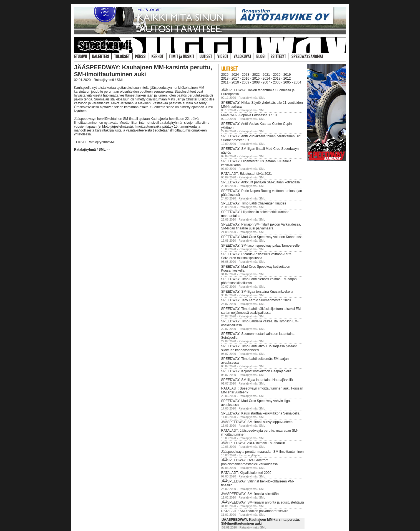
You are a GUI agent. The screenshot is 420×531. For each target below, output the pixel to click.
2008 (256, 82)
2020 (277, 75)
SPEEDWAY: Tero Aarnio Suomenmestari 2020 (256, 300)
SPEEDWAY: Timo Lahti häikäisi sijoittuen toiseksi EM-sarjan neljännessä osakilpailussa (262, 311)
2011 (225, 82)
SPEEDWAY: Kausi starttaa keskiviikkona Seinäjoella (260, 413)
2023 (246, 75)
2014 (266, 79)
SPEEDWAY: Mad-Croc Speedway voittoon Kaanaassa (262, 237)
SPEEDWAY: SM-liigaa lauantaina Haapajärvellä (257, 380)
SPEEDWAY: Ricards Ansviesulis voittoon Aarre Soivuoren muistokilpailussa (256, 256)
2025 (225, 75)
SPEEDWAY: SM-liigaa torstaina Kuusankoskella (257, 292)
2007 (266, 82)
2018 (225, 79)
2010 (235, 82)
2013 (277, 79)
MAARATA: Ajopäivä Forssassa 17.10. (250, 115)
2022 (256, 75)
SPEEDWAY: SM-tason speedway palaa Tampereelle (261, 246)
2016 (246, 79)
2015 (256, 79)
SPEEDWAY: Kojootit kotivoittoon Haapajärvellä (256, 371)
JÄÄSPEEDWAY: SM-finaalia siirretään (250, 494)
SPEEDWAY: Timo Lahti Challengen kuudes (254, 203)
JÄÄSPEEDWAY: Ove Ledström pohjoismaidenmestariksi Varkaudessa (250, 462)
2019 (287, 75)
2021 (266, 75)
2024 (235, 75)
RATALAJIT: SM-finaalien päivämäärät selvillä (255, 511)
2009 (246, 82)
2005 (287, 82)
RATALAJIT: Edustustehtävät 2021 (247, 174)
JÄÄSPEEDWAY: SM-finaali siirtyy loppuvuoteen (257, 422)
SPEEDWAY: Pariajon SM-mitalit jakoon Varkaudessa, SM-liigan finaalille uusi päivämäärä (261, 226)
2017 (235, 79)
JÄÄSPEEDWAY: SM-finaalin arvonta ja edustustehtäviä (263, 502)
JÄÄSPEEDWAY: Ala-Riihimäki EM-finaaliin (253, 443)
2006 (277, 82)
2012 (287, 79)
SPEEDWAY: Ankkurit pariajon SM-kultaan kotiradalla (261, 182)
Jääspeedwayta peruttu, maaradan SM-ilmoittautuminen (263, 452)
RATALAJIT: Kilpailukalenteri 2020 (246, 473)
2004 (297, 82)
